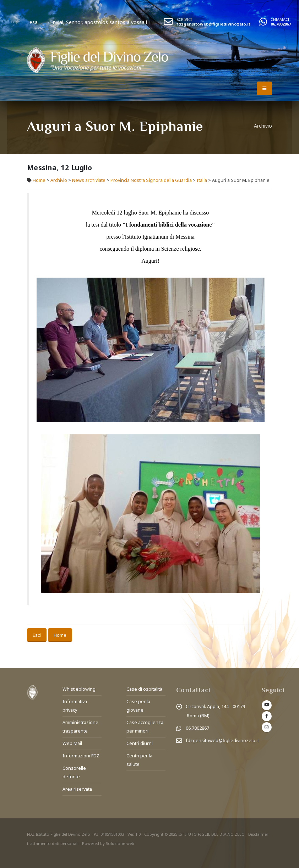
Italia (202, 180)
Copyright (154, 834)
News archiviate (89, 180)
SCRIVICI (184, 19)
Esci (37, 635)
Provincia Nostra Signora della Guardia (151, 180)
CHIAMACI (280, 19)
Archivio (59, 180)
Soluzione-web (120, 843)
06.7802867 (281, 24)
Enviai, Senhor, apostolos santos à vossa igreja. (117, 22)
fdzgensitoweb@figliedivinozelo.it (213, 24)
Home (39, 180)
